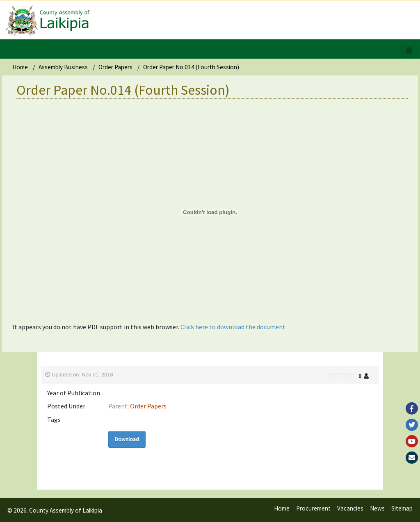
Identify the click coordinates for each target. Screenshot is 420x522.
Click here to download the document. (234, 327)
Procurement (313, 508)
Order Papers (115, 67)
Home (20, 67)
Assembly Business (63, 67)
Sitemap (402, 508)
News (377, 508)
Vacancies (350, 508)
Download (127, 439)
